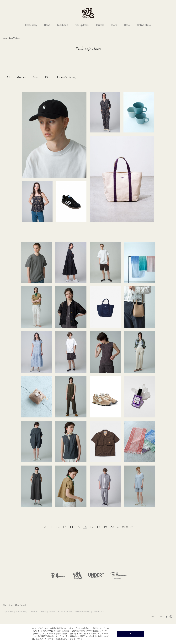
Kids (48, 78)
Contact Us (98, 612)
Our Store (8, 605)
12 (58, 527)
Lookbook (62, 25)
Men (36, 78)
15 (78, 527)
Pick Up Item (82, 25)
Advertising (22, 612)
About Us (8, 612)
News (47, 25)
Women (21, 78)
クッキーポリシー (77, 639)
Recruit (34, 612)
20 (112, 527)
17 (92, 527)
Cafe (127, 25)
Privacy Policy (48, 612)
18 (98, 527)
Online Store (144, 25)
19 (105, 527)
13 (64, 527)
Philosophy (31, 25)
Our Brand (20, 605)
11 (51, 527)
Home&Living (66, 78)
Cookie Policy (65, 612)
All (8, 78)
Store (114, 25)
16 (85, 527)
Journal (100, 25)
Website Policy (83, 612)
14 (71, 527)
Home (4, 38)
